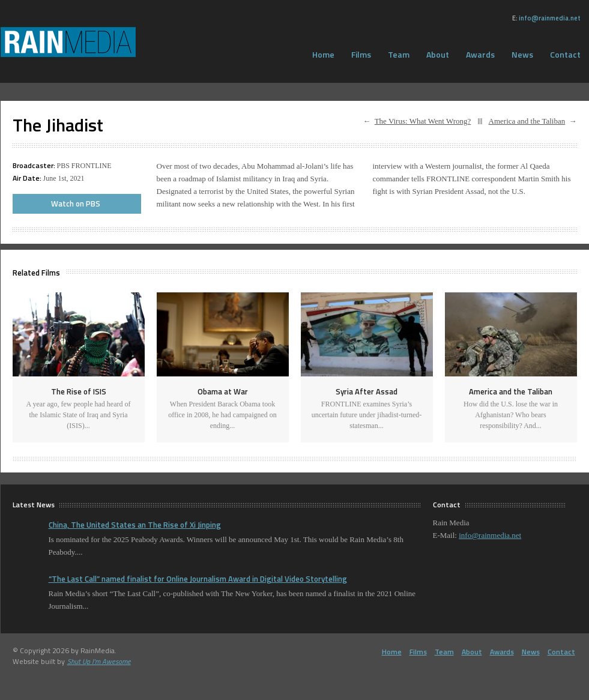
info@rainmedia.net (550, 18)
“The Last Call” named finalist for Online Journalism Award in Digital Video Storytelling (198, 579)
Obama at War (223, 391)
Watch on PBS (76, 204)
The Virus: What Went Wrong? (423, 121)
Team (399, 54)
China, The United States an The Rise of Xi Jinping (135, 525)
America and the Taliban (527, 121)
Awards (480, 54)
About (438, 54)
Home (323, 54)
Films (361, 54)
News (522, 54)
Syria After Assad (367, 391)
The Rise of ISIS (79, 391)
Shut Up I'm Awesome (99, 661)
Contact (561, 652)
